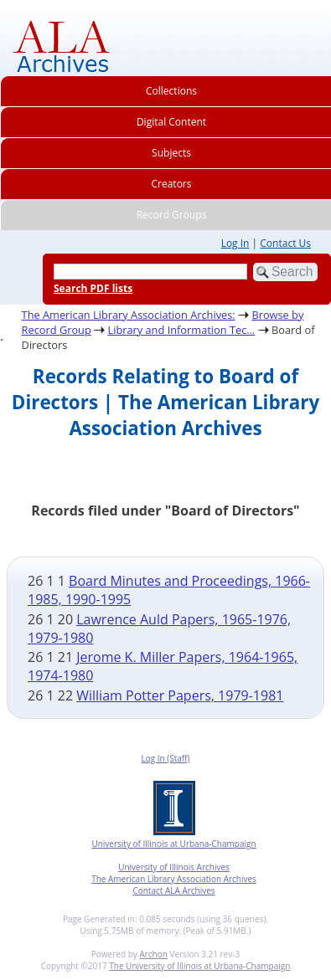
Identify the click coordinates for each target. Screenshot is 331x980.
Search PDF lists (93, 288)
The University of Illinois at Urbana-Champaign (199, 966)
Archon (153, 954)
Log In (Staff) (165, 758)
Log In (235, 243)
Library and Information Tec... (181, 330)
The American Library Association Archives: (129, 315)
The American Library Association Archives (174, 879)
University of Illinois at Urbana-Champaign (173, 844)
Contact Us (285, 243)
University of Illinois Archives (174, 867)
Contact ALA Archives (173, 890)
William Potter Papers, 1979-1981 (180, 695)
